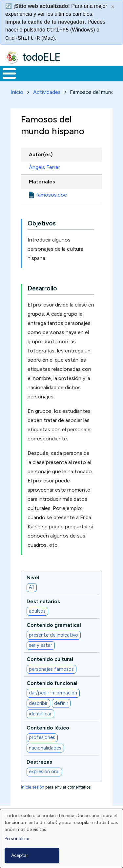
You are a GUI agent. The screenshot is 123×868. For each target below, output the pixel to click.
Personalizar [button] (17, 839)
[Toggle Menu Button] (9, 74)
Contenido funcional (52, 683)
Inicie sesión (33, 787)
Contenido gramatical (54, 625)
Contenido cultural (50, 659)
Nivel (33, 577)
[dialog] (61, 838)
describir (38, 703)
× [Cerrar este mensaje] (113, 7)
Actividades (47, 92)
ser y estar (41, 645)
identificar (40, 714)
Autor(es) (41, 154)
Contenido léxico (48, 728)
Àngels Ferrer (44, 167)
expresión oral (44, 772)
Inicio (17, 92)
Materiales (42, 182)
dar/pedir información (53, 693)
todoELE (41, 57)
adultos (37, 611)
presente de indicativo (53, 635)
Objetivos (42, 223)
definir (61, 703)
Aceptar (20, 855)
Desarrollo (42, 288)
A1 (31, 587)
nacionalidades (45, 748)
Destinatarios (43, 601)
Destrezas (39, 762)
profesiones (42, 737)
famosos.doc (51, 195)
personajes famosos (51, 669)
